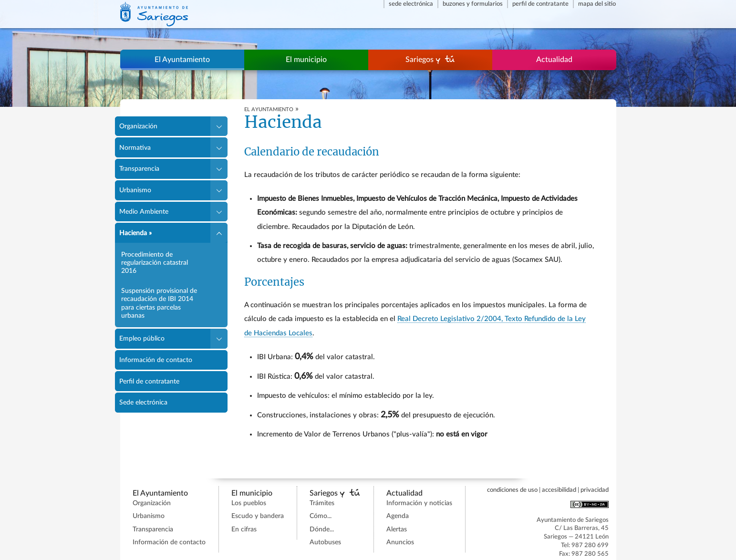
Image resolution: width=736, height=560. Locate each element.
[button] (219, 126)
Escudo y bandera (258, 516)
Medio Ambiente (144, 212)
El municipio (306, 60)
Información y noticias (419, 503)
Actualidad (554, 60)
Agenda (398, 516)
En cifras (244, 529)
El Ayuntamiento (182, 60)
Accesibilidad (559, 490)
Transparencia (139, 169)
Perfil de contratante (540, 4)
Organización (138, 126)
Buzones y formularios (473, 4)
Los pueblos (249, 503)
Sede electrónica (411, 4)
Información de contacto (156, 360)
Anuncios (400, 542)
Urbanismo (135, 190)
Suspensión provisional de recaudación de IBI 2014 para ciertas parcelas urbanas (159, 303)
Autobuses (325, 542)
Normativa (135, 148)
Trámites (322, 503)
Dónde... (322, 529)
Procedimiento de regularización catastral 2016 (155, 263)
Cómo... (321, 516)
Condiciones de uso (512, 490)
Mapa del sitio (597, 4)
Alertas (397, 529)
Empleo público (142, 338)
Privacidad (595, 490)
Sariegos (430, 59)
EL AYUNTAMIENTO (269, 109)
